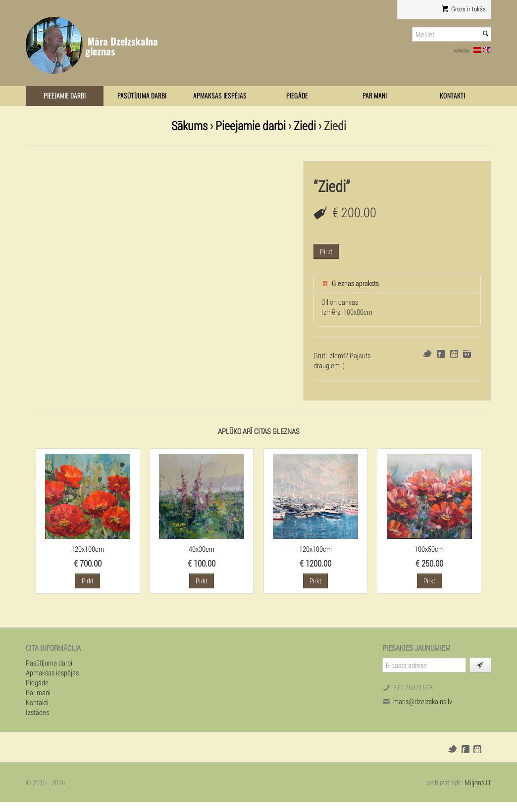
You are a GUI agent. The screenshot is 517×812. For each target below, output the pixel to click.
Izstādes (37, 712)
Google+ (467, 354)
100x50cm (429, 549)
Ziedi (305, 125)
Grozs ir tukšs (464, 9)
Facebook (441, 354)
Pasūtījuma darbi (142, 96)
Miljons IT (478, 782)
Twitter (427, 354)
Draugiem (454, 354)
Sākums (189, 125)
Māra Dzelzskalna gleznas (122, 46)
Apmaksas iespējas (220, 96)
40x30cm (202, 549)
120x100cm (88, 549)
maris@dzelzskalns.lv (423, 701)
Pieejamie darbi (65, 96)
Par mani (375, 96)
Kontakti (452, 96)
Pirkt (326, 251)
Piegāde (297, 96)
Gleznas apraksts (350, 283)
